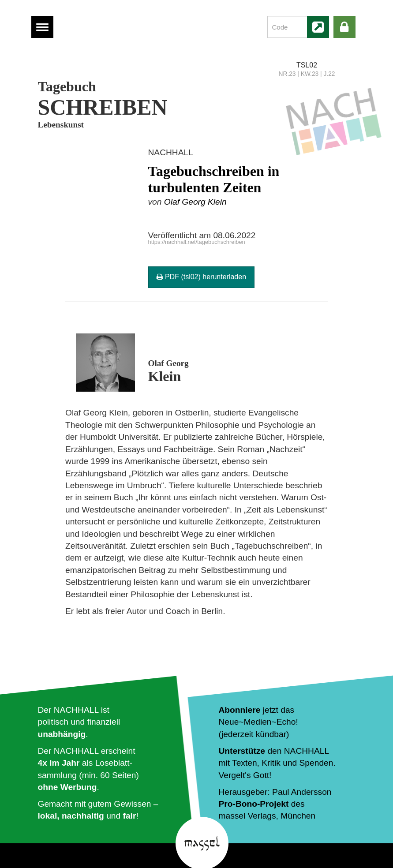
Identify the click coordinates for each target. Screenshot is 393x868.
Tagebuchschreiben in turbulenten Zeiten (214, 179)
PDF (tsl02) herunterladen (202, 277)
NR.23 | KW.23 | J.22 (307, 74)
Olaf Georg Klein (195, 202)
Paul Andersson (302, 792)
